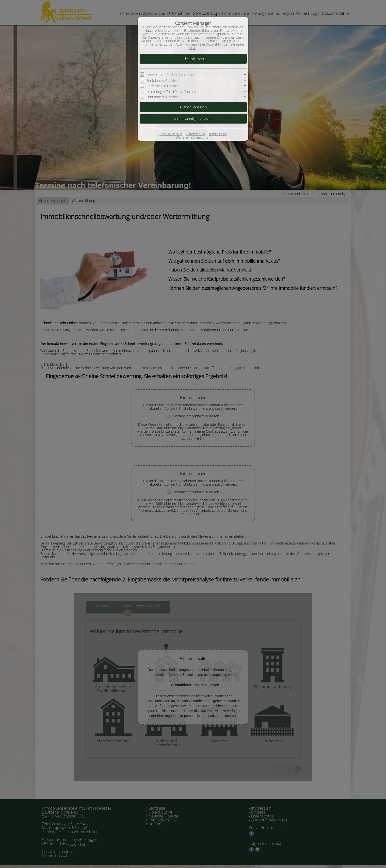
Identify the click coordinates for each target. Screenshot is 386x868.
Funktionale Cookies (162, 80)
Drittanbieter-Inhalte (162, 97)
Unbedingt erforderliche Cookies (171, 75)
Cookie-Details (171, 134)
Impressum (218, 134)
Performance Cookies (163, 86)
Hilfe (193, 48)
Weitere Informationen (193, 137)
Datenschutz (196, 134)
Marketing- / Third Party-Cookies (171, 92)
